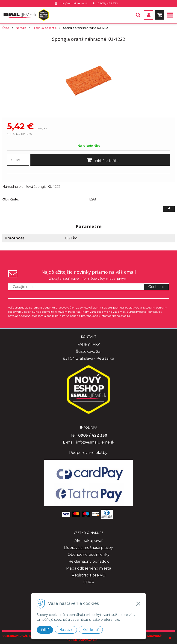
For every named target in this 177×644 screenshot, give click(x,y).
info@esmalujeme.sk (74, 3)
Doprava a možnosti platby (88, 548)
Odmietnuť (91, 630)
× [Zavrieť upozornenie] (170, 638)
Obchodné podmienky (88, 554)
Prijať (45, 630)
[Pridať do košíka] (100, 160)
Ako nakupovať (89, 541)
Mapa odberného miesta (89, 568)
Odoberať (156, 287)
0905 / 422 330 (108, 3)
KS (18, 160)
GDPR (88, 582)
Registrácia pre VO (89, 575)
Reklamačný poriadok (89, 561)
